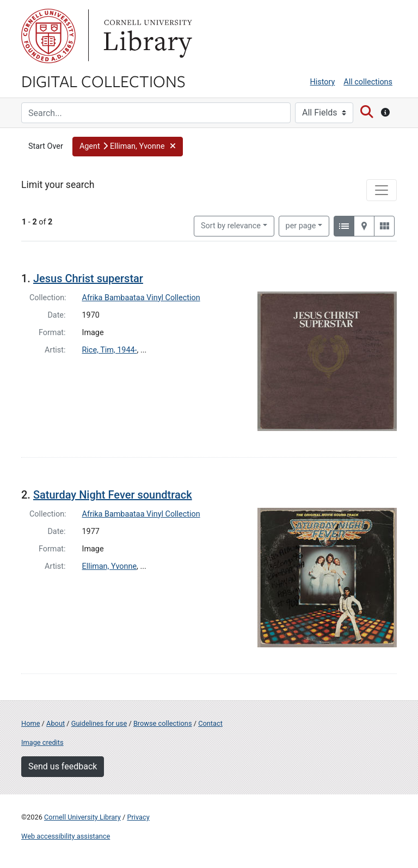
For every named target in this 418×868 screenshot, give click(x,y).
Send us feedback (63, 766)
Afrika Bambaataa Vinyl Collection (141, 298)
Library (146, 36)
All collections (368, 82)
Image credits (42, 742)
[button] (128, 147)
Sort (231, 226)
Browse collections (163, 723)
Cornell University (48, 36)
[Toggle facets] (382, 190)
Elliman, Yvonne (110, 566)
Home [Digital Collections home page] (30, 723)
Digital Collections (103, 81)
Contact (210, 723)
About (56, 723)
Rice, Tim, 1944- (110, 350)
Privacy (138, 817)
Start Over (46, 146)
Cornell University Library (82, 817)
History (323, 82)
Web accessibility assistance (66, 836)
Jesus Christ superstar (88, 278)
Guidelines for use (99, 723)
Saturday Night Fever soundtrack (113, 495)
